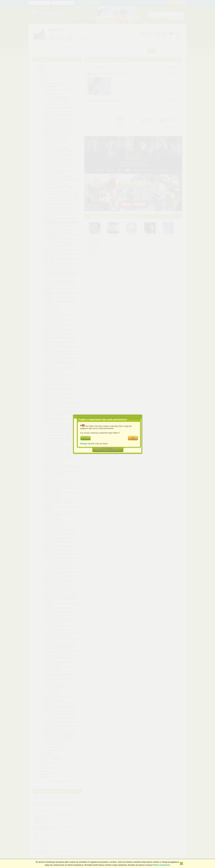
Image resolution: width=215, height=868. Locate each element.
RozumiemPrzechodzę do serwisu (108, 449)
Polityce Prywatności (161, 865)
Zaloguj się (85, 444)
